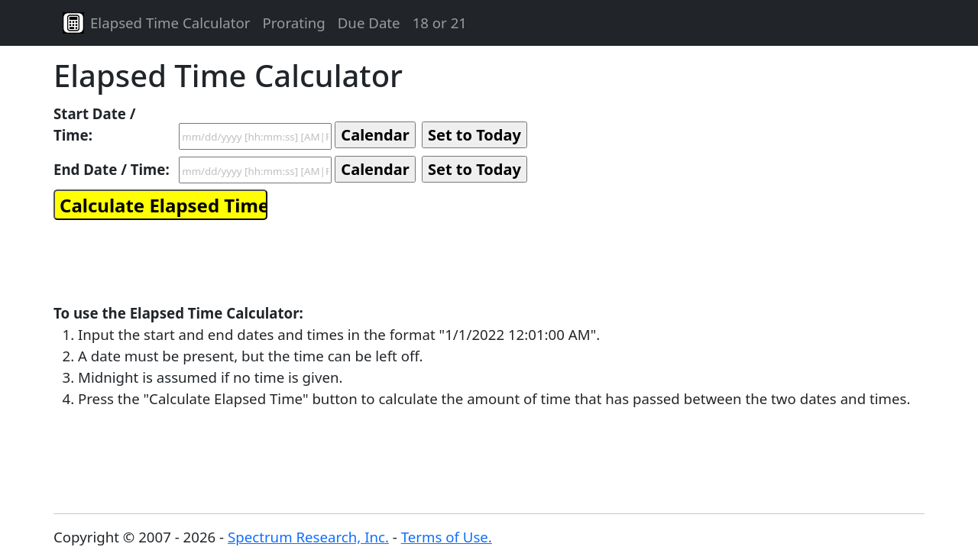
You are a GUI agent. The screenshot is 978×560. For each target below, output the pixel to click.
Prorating (293, 23)
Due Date (369, 23)
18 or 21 (440, 23)
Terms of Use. (447, 537)
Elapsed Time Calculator (170, 23)
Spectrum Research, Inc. (308, 537)
